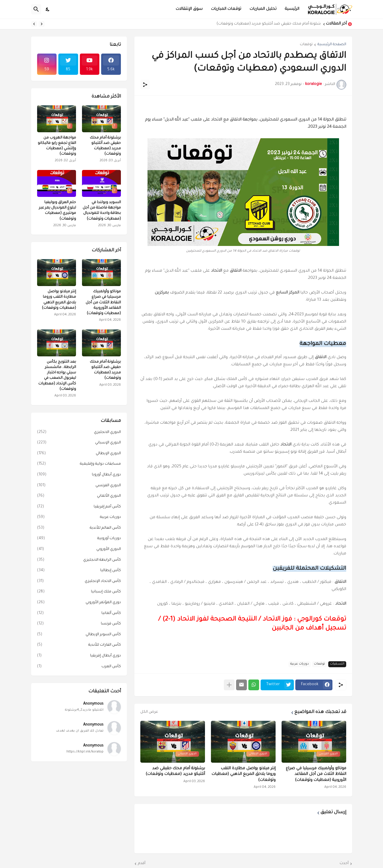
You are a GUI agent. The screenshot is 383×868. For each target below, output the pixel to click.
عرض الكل (149, 712)
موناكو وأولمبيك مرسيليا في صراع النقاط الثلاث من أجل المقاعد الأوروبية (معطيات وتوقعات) (316, 774)
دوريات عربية (300, 664)
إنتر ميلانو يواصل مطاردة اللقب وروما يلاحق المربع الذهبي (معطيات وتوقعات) (244, 774)
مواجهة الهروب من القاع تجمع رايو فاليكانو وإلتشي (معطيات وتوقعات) (57, 146)
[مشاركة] (145, 85)
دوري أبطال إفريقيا (79, 656)
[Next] (34, 24)
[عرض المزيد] (229, 685)
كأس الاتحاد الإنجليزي (79, 582)
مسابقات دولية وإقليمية (79, 464)
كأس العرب (79, 667)
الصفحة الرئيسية (332, 45)
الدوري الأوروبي (79, 550)
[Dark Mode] (48, 9)
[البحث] (36, 9)
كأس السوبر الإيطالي (79, 635)
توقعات (306, 45)
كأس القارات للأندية (79, 645)
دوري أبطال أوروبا (79, 475)
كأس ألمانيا (79, 614)
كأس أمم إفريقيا (79, 507)
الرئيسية (292, 9)
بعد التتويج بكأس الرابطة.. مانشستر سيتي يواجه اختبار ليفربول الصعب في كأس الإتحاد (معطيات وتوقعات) (57, 376)
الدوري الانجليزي (79, 433)
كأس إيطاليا (79, 571)
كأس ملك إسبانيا (79, 592)
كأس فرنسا (79, 624)
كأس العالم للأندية (79, 528)
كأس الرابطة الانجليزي (79, 560)
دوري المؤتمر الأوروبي (79, 603)
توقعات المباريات (226, 9)
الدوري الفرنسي (79, 486)
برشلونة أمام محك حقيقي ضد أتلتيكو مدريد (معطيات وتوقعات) (267, 24)
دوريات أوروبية (79, 539)
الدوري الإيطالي (79, 454)
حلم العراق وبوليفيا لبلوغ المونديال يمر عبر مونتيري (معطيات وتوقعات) (57, 211)
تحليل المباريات (263, 9)
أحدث (344, 864)
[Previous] (42, 24)
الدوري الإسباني (79, 443)
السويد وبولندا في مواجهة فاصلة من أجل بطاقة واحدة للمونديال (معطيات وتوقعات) (102, 211)
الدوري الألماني (79, 496)
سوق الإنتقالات (189, 9)
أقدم (142, 864)
